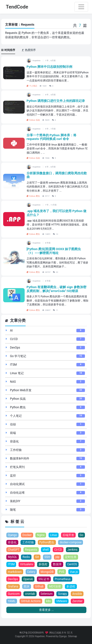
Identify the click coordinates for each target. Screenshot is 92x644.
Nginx (41, 535)
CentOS (72, 564)
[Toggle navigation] (81, 7)
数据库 (57, 564)
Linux (54, 535)
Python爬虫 (47, 542)
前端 (13, 433)
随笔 (13, 510)
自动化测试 (17, 484)
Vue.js (74, 572)
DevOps (15, 348)
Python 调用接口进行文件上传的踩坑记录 (56, 101)
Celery (31, 572)
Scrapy (62, 594)
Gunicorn (14, 594)
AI (11, 331)
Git (37, 557)
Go (81, 535)
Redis (26, 557)
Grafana (13, 586)
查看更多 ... (46, 610)
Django (12, 535)
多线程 (43, 564)
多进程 (71, 586)
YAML (12, 601)
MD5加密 (55, 586)
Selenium (46, 594)
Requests (31, 550)
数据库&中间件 (20, 459)
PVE (62, 572)
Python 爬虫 (33, 196)
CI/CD (14, 339)
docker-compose (71, 542)
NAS (13, 382)
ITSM (13, 365)
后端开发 (68, 535)
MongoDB (47, 572)
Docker (27, 535)
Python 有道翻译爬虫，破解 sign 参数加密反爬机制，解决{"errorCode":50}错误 (56, 289)
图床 (27, 586)
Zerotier (78, 601)
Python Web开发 (21, 390)
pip (57, 557)
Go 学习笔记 (18, 356)
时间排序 (8, 50)
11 (56, 310)
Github (39, 586)
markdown (15, 572)
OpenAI (28, 579)
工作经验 (16, 450)
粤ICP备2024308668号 (32, 633)
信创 (13, 424)
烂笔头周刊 (17, 467)
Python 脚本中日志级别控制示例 (50, 67)
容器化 (14, 441)
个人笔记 (32, 86)
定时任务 (71, 557)
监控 (13, 476)
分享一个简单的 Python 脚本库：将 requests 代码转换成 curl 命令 (51, 137)
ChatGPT (14, 550)
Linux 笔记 (17, 373)
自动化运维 (17, 493)
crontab (30, 594)
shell (46, 550)
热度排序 (29, 50)
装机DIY (15, 501)
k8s (48, 601)
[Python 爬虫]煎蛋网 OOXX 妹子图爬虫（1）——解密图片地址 (54, 251)
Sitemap (73, 636)
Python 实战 (33, 120)
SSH (47, 557)
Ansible (77, 594)
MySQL (12, 557)
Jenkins (72, 550)
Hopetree (40, 636)
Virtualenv (27, 564)
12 (56, 234)
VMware (61, 601)
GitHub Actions (31, 601)
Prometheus (63, 579)
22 (56, 272)
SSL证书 (44, 579)
